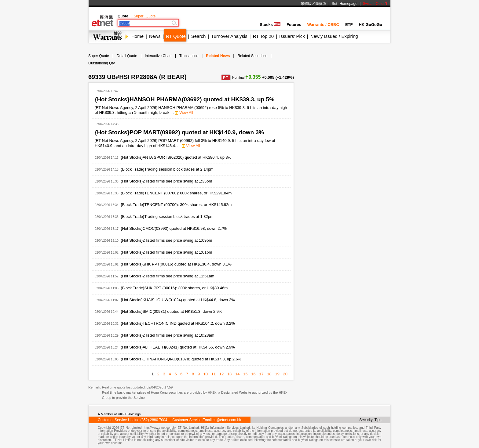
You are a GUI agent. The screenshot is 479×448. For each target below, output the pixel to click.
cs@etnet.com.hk (227, 420)
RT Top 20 (263, 36)
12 (221, 374)
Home (137, 36)
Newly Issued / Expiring (334, 36)
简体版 (321, 4)
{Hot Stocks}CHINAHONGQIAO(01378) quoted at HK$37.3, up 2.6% (181, 359)
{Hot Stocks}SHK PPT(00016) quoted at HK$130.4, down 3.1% (176, 264)
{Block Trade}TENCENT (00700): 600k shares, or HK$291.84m (176, 193)
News (155, 36)
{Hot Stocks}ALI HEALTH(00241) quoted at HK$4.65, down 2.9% (178, 347)
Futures (294, 25)
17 (261, 374)
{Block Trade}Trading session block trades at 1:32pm (167, 217)
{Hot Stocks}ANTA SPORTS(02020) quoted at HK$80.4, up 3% (176, 157)
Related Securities (252, 56)
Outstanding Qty (102, 63)
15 (245, 374)
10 (206, 374)
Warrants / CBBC (323, 25)
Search (199, 36)
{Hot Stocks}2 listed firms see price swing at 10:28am (167, 335)
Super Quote (144, 16)
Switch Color (375, 4)
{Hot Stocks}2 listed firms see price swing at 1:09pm (166, 240)
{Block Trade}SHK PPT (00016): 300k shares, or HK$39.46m (174, 288)
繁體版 (306, 4)
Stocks (270, 25)
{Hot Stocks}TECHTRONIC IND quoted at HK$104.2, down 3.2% (178, 323)
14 (237, 374)
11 (214, 374)
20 (285, 374)
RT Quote (176, 36)
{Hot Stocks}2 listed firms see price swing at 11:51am (167, 276)
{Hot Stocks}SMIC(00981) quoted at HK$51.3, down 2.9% (171, 311)
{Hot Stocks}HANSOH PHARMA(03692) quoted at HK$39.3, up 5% (185, 99)
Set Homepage (345, 4)
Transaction (189, 56)
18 (269, 374)
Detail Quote (127, 56)
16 (253, 374)
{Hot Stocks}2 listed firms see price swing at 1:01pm (166, 252)
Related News (218, 56)
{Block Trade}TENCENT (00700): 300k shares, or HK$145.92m (176, 205)
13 (229, 374)
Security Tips (370, 420)
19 (277, 374)
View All (184, 112)
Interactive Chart (158, 56)
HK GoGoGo (370, 25)
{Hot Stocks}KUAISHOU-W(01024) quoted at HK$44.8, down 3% (178, 300)
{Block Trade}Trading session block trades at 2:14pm (167, 169)
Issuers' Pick (292, 36)
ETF (349, 25)
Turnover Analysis (229, 36)
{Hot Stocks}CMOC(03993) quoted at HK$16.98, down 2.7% (174, 228)
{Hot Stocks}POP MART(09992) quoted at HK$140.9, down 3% (179, 132)
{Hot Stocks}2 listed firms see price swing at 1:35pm (166, 181)
